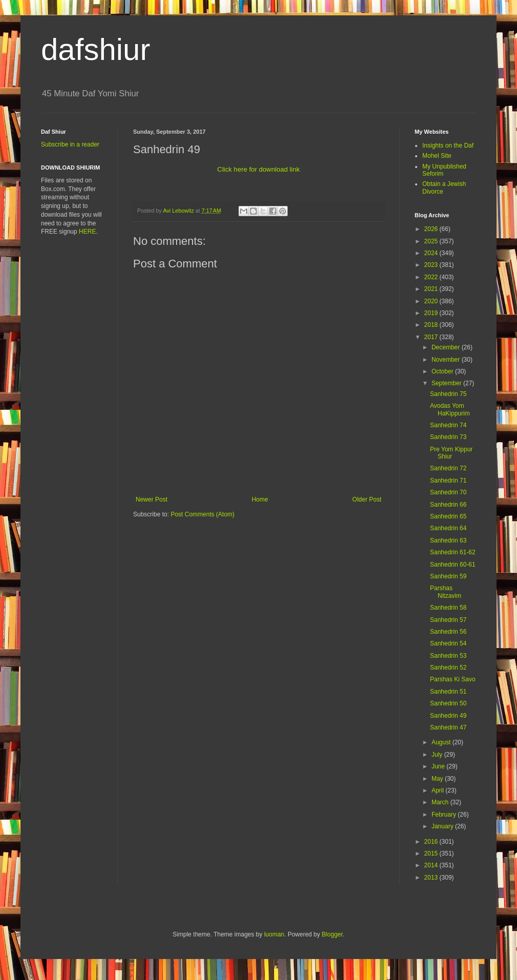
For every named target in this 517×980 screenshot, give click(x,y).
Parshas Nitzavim (446, 592)
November (447, 360)
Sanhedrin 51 (448, 692)
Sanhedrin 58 (448, 608)
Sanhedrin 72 (448, 468)
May (438, 779)
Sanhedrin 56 (448, 632)
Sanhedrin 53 (448, 656)
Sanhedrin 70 (448, 492)
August (442, 742)
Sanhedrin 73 (448, 437)
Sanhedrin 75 (448, 394)
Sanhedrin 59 (448, 576)
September (447, 383)
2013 (432, 878)
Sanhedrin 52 (448, 668)
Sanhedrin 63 (448, 540)
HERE (87, 232)
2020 (432, 301)
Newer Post (152, 499)
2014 (432, 865)
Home (260, 499)
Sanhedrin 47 (448, 727)
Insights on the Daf (448, 145)
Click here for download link (258, 169)
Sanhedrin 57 (448, 620)
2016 (432, 842)
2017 (432, 337)
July (438, 755)
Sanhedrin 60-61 (453, 565)
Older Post (367, 499)
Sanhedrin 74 (448, 425)
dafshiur (95, 49)
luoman (274, 934)
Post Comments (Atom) (202, 514)
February (445, 815)
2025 (432, 241)
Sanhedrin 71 (448, 481)
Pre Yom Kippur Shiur (451, 453)
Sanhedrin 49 (448, 716)
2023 (432, 265)
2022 (432, 277)
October (443, 371)
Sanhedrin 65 (448, 516)
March (441, 802)
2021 (432, 289)
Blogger (332, 934)
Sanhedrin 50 (448, 703)
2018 (432, 325)
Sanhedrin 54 (448, 643)
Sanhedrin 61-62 (453, 552)
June (439, 766)
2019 (432, 313)
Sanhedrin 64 (448, 528)
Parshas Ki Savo (453, 679)
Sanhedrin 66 (448, 505)
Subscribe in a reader (70, 144)
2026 (432, 229)
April (438, 790)
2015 (432, 853)
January (443, 826)
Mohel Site (437, 156)
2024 (432, 253)
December (447, 347)
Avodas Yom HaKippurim (450, 409)
